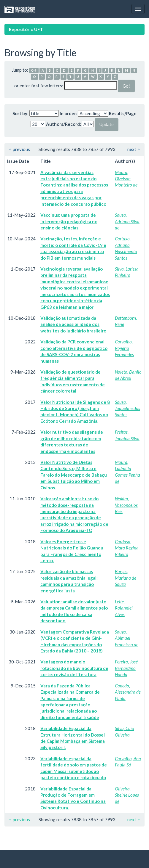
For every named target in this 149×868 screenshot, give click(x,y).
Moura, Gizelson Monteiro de (126, 179)
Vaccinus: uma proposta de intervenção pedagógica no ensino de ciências (69, 221)
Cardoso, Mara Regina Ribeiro (127, 548)
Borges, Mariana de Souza (126, 578)
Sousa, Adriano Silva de (127, 221)
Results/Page (123, 113)
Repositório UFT (26, 29)
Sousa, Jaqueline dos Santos (127, 408)
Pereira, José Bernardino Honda (126, 668)
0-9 (34, 70)
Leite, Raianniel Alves (124, 608)
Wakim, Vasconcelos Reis (126, 505)
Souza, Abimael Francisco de (127, 638)
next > (134, 149)
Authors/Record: (64, 124)
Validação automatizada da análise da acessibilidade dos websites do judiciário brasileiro (73, 324)
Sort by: (20, 113)
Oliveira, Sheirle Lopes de (127, 795)
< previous (20, 149)
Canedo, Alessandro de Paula (128, 692)
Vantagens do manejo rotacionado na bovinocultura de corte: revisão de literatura (74, 668)
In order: (68, 113)
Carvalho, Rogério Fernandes (124, 348)
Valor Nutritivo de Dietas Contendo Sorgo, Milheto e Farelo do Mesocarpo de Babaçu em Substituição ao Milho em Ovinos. (74, 475)
